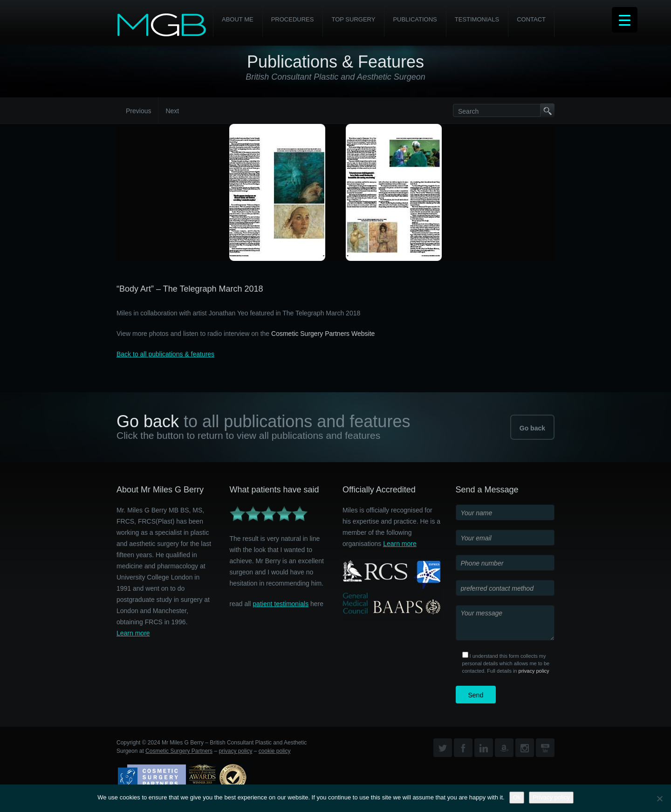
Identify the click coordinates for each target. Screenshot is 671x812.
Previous (138, 111)
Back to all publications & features (165, 354)
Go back (532, 428)
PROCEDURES (293, 19)
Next (172, 111)
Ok (517, 797)
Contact (531, 19)
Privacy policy (551, 797)
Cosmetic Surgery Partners (179, 751)
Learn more (133, 633)
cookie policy (275, 751)
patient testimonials (281, 604)
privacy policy (534, 671)
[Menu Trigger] (625, 20)
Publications (415, 19)
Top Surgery (353, 19)
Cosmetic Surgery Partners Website (323, 334)
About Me (238, 19)
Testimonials (477, 19)
